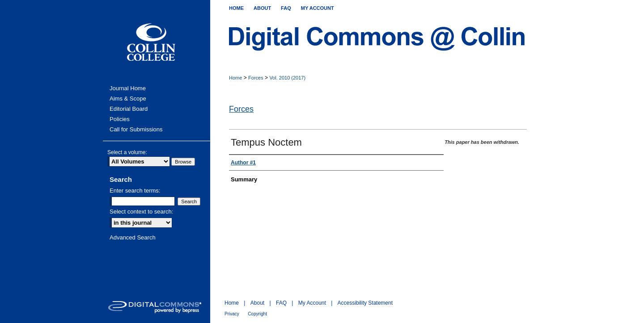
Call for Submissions (136, 129)
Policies (120, 119)
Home (235, 78)
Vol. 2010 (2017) (287, 78)
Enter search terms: (135, 191)
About (257, 303)
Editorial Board (129, 109)
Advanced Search (133, 237)
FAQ (281, 303)
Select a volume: (127, 152)
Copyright (257, 314)
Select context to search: (141, 212)
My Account (312, 303)
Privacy (232, 314)
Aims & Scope (128, 99)
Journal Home (128, 88)
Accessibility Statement (365, 303)
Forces (256, 78)
